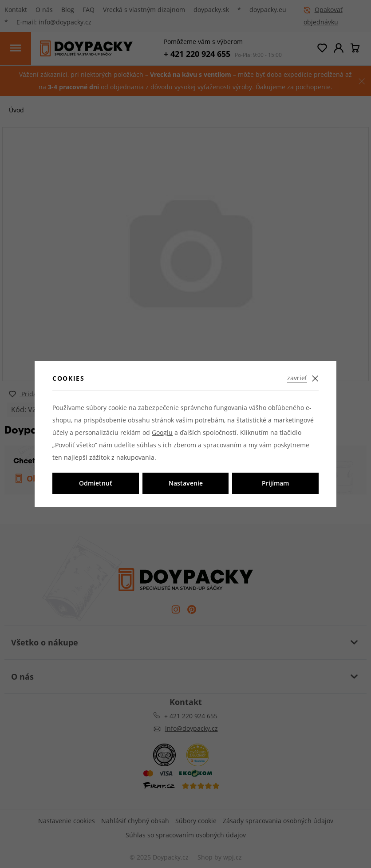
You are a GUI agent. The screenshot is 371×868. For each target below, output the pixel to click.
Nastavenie (186, 483)
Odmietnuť (96, 483)
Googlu (162, 432)
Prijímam (275, 483)
